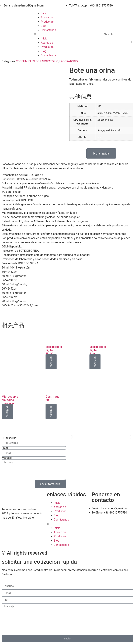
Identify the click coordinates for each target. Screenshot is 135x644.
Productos (47, 22)
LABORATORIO (69, 61)
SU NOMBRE (10, 438)
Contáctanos (48, 30)
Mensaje (7, 458)
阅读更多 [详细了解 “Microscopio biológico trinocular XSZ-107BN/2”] (7, 411)
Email (5, 448)
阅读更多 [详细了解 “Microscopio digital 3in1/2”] (51, 362)
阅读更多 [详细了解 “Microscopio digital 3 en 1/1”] (95, 362)
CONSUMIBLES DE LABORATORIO (37, 61)
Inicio (44, 13)
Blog (44, 26)
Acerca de (47, 17)
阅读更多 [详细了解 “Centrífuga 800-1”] (51, 411)
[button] (68, 34)
